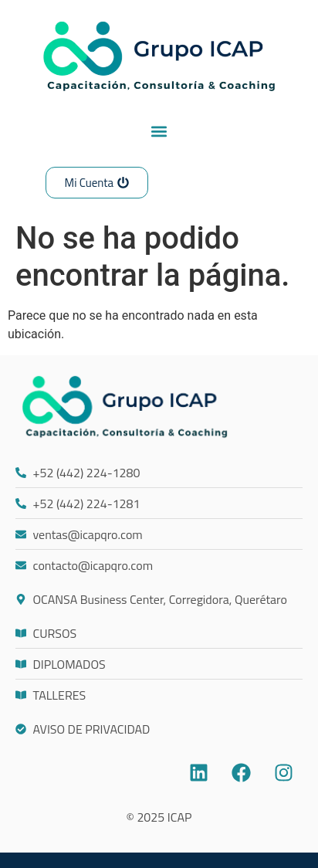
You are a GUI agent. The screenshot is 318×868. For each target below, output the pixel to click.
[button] (159, 131)
